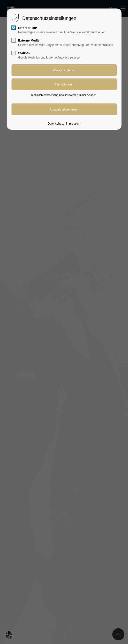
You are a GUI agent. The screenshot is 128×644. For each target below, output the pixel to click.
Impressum (73, 124)
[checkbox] (14, 28)
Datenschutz (56, 124)
